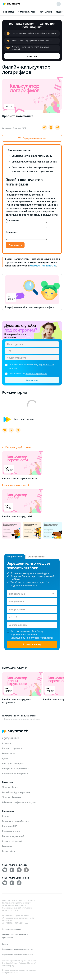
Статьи (6, 816)
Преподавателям (11, 831)
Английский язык (27, 12)
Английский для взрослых (16, 792)
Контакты (7, 846)
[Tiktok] (19, 883)
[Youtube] (12, 870)
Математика (46, 12)
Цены (5, 758)
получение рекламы (36, 373)
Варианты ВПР (9, 826)
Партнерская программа (15, 773)
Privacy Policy (18, 963)
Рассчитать (15, 245)
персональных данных (24, 634)
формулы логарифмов (43, 266)
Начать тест (32, 56)
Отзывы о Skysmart (12, 841)
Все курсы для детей (13, 763)
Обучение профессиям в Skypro (19, 802)
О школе (7, 743)
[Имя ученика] (32, 601)
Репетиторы (8, 753)
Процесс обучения (12, 748)
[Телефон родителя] (32, 351)
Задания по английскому (15, 821)
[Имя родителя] (32, 344)
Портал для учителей (13, 836)
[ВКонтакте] (5, 870)
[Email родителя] (32, 358)
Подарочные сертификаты (16, 768)
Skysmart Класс (10, 787)
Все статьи (9, 12)
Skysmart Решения (12, 797)
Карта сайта (9, 851)
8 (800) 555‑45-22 (11, 738)
